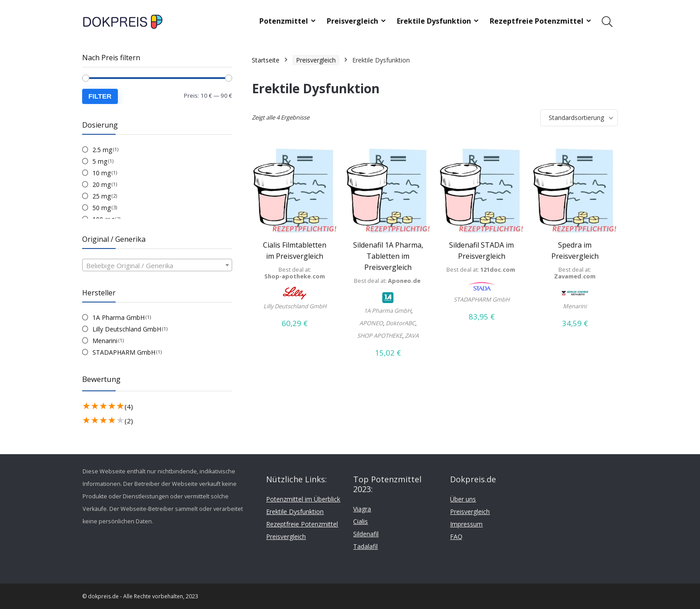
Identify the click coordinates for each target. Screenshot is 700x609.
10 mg (102, 173)
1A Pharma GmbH (119, 317)
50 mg (102, 208)
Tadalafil (365, 546)
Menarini (105, 341)
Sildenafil (366, 534)
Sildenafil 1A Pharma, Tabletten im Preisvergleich (388, 256)
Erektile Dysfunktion (434, 21)
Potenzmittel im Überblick (303, 499)
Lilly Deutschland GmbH (127, 329)
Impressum (466, 524)
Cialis (360, 521)
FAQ (456, 536)
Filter (100, 96)
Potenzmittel (284, 21)
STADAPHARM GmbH (124, 352)
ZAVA (412, 336)
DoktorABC (400, 323)
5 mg (100, 161)
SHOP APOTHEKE (380, 336)
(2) (129, 421)
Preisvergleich (352, 21)
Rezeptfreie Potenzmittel (537, 21)
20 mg (102, 184)
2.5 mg (102, 150)
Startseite (266, 60)
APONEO (371, 323)
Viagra (362, 509)
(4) (129, 406)
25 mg (102, 196)
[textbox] (157, 265)
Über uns (463, 499)
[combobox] (157, 265)
